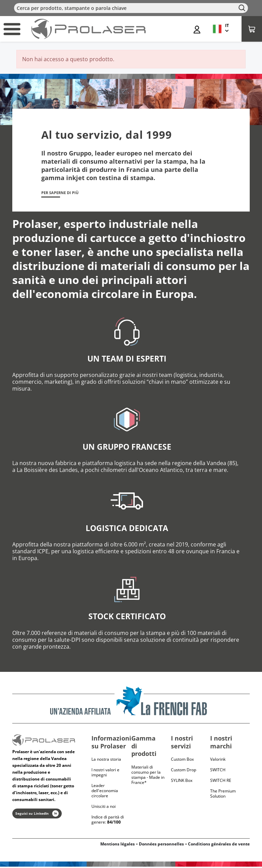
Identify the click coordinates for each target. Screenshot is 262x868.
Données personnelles (161, 845)
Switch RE (221, 782)
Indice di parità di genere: (108, 821)
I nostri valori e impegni (105, 774)
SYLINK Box (182, 782)
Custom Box (182, 761)
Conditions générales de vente (219, 845)
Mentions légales (118, 845)
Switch (218, 771)
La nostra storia (106, 761)
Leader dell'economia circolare (105, 792)
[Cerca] (131, 8)
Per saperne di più (65, 193)
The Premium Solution (223, 795)
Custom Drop (184, 771)
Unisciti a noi (104, 808)
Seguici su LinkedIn (37, 815)
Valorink (218, 761)
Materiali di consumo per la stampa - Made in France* (148, 776)
